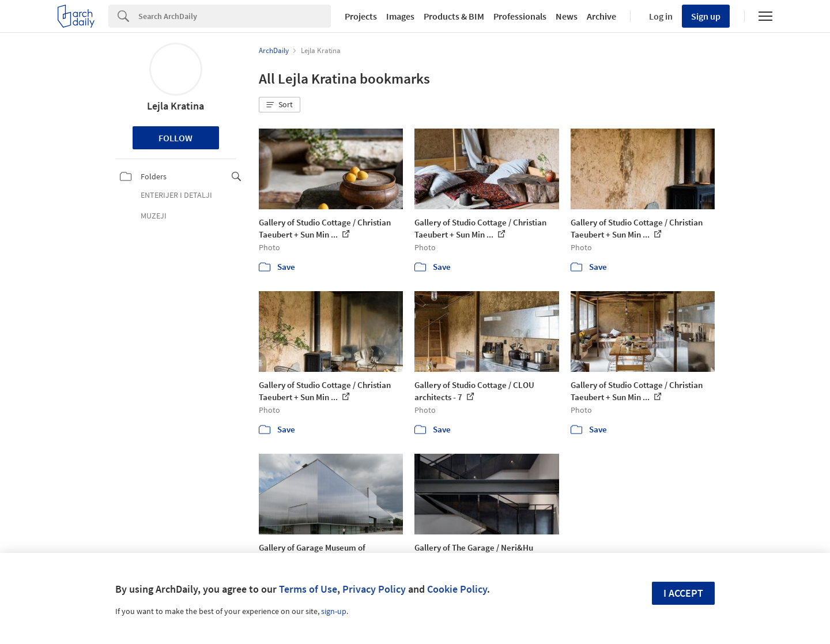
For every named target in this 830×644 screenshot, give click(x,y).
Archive (601, 16)
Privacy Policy (374, 589)
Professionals (520, 16)
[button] (280, 105)
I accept (683, 593)
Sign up (706, 16)
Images (400, 16)
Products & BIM (454, 16)
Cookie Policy (457, 589)
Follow (176, 138)
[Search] (235, 16)
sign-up (334, 611)
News (567, 16)
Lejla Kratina (176, 106)
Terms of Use (308, 589)
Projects (361, 16)
